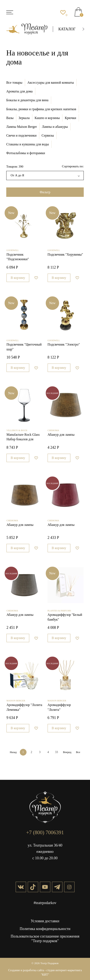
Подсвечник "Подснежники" (18, 257)
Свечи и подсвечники (21, 135)
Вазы (10, 118)
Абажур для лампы (61, 435)
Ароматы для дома (19, 91)
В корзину (18, 278)
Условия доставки (45, 921)
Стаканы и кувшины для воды (28, 144)
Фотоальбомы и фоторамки (26, 153)
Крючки (70, 118)
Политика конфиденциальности (45, 929)
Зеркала (24, 118)
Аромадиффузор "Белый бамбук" (65, 617)
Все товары (14, 83)
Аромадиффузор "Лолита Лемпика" (24, 707)
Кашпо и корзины (47, 118)
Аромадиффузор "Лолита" (59, 707)
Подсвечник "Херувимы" (65, 254)
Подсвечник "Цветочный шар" (24, 347)
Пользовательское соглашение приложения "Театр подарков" (45, 939)
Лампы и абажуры (55, 127)
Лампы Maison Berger (22, 127)
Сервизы (48, 135)
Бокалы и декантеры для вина (27, 100)
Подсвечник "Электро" (64, 344)
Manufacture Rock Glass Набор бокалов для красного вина (23, 437)
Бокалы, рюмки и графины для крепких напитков (41, 109)
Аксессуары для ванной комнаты (51, 83)
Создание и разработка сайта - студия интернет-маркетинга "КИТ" (45, 972)
